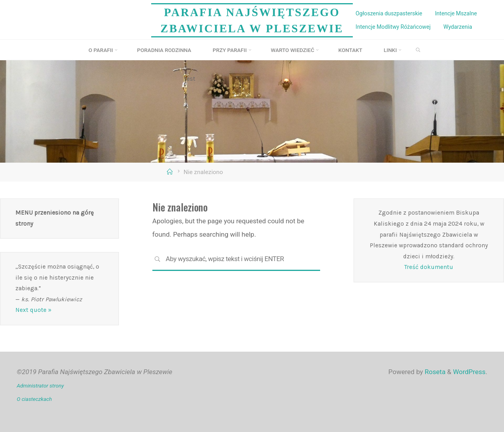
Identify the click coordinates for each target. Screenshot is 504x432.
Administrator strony (41, 386)
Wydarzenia (458, 27)
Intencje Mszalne (456, 13)
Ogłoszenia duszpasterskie (389, 13)
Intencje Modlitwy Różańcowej (393, 27)
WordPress (469, 372)
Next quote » (33, 310)
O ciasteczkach (34, 399)
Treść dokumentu (429, 267)
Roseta (434, 372)
